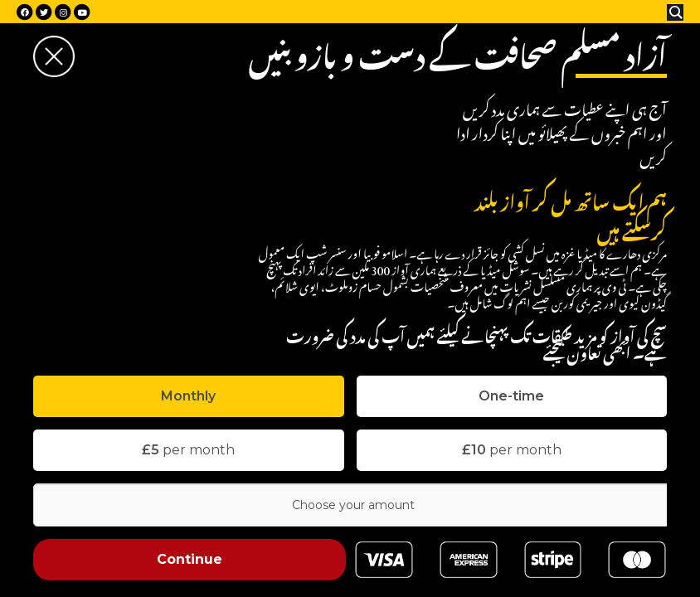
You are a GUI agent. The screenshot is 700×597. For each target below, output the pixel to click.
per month (188, 450)
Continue (190, 559)
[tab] (189, 396)
